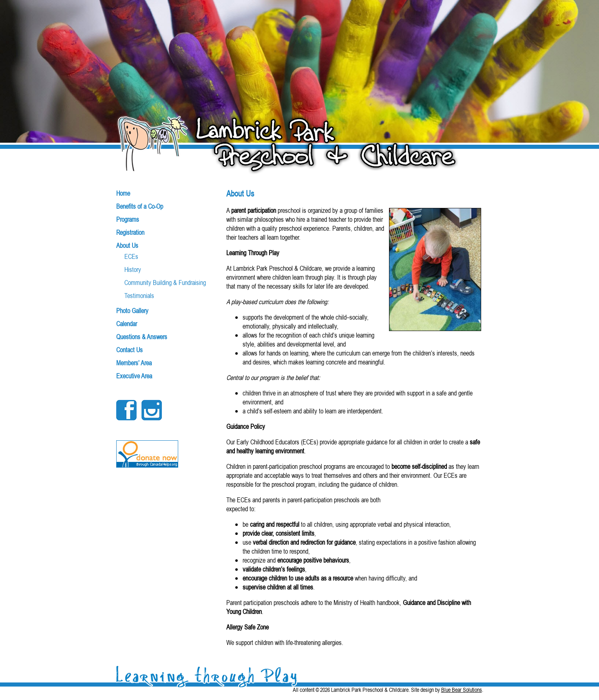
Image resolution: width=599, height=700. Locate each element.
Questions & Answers (142, 337)
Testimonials (139, 296)
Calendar (127, 324)
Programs (128, 219)
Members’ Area (134, 363)
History (133, 269)
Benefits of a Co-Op (140, 206)
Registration (130, 232)
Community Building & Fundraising (165, 283)
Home (123, 193)
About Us (127, 245)
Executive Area (134, 376)
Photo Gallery (132, 311)
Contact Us (129, 350)
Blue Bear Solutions (462, 690)
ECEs (131, 256)
